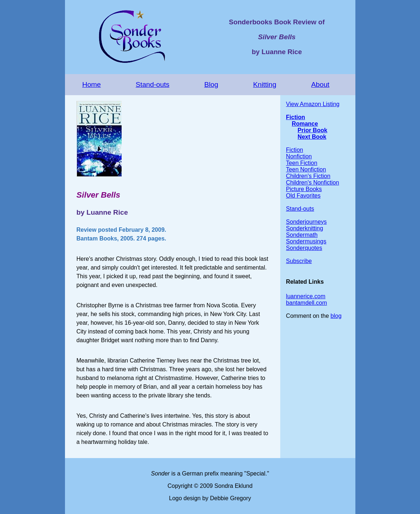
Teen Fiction (302, 163)
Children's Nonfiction (313, 183)
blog (336, 316)
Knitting (265, 84)
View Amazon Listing (313, 104)
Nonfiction (299, 156)
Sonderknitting (305, 228)
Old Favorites (303, 196)
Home (92, 84)
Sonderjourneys (306, 222)
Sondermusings (306, 241)
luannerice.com (306, 296)
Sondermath (302, 235)
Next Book (312, 137)
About (320, 84)
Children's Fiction (308, 176)
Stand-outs (153, 84)
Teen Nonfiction (306, 169)
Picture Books (304, 189)
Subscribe (299, 261)
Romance (305, 124)
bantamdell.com (307, 303)
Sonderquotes (304, 248)
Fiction (295, 117)
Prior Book (313, 130)
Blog (211, 84)
